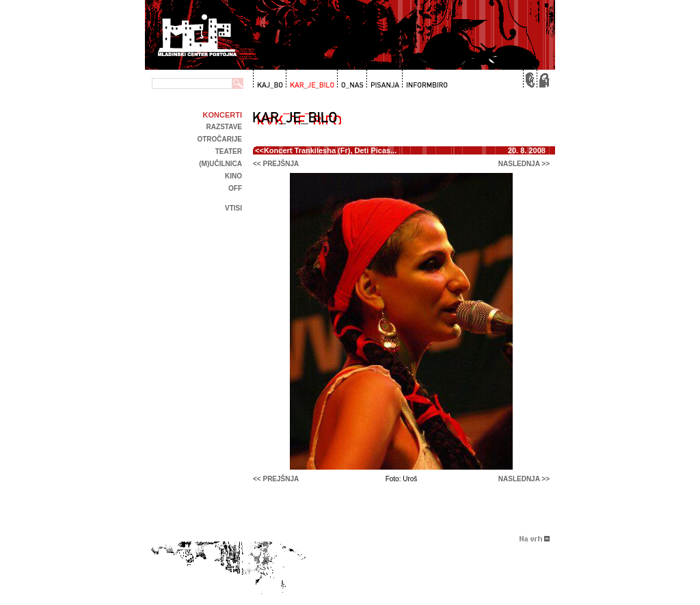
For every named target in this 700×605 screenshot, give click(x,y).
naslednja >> (524, 164)
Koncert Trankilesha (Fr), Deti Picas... (330, 150)
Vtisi (233, 208)
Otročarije (219, 139)
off (235, 188)
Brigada (344, 600)
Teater (229, 151)
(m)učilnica (220, 164)
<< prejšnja (276, 164)
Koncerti (223, 115)
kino (233, 176)
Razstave (224, 127)
